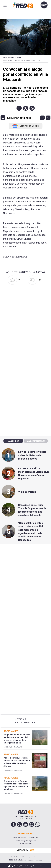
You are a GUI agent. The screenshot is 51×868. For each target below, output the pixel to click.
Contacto (15, 857)
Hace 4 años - (19, 60)
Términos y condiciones (31, 857)
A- (48, 118)
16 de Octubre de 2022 (12, 58)
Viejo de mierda (27, 492)
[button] (19, 108)
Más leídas (13, 441)
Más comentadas (36, 441)
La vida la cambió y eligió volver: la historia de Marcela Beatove (32, 455)
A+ (42, 118)
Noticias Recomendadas (25, 721)
